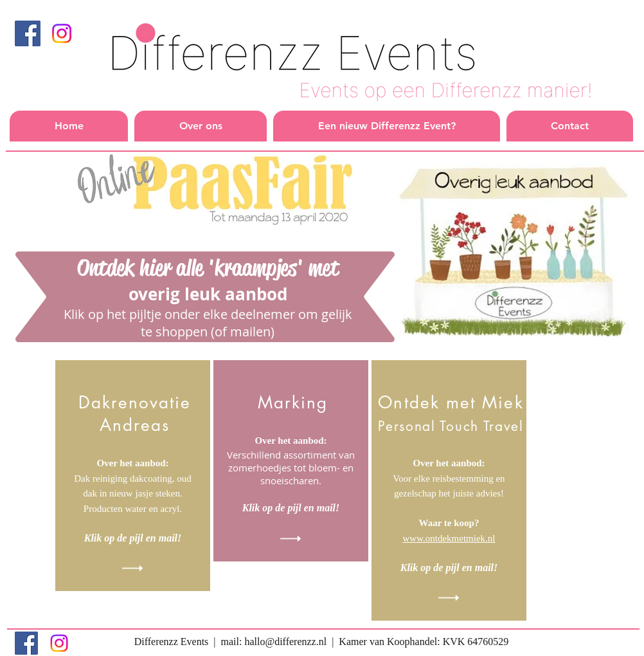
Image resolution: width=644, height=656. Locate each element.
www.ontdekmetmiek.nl (449, 538)
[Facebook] (28, 33)
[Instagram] (62, 33)
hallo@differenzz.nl (285, 642)
